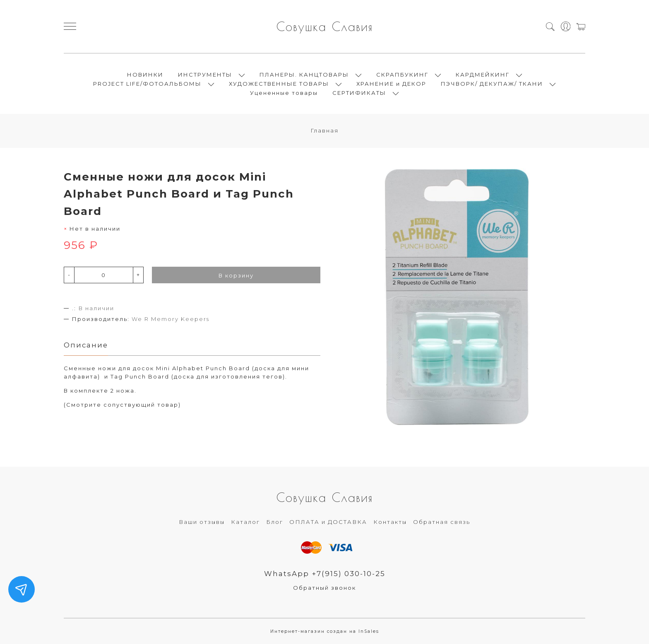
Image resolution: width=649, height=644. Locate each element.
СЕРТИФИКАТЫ (359, 93)
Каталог (245, 522)
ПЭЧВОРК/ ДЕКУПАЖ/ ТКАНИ (492, 84)
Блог (275, 522)
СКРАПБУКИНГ (402, 75)
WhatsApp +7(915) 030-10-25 (325, 574)
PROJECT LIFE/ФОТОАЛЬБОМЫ (147, 84)
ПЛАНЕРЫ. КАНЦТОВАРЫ (304, 75)
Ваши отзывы (202, 522)
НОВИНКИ (145, 75)
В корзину (236, 275)
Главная (324, 130)
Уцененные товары (284, 93)
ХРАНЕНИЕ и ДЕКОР (391, 84)
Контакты (390, 522)
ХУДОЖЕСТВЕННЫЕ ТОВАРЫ (279, 84)
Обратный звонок (324, 588)
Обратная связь (442, 522)
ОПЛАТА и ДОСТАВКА (328, 522)
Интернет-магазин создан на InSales (325, 631)
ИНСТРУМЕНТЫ (205, 75)
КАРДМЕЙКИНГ (483, 75)
